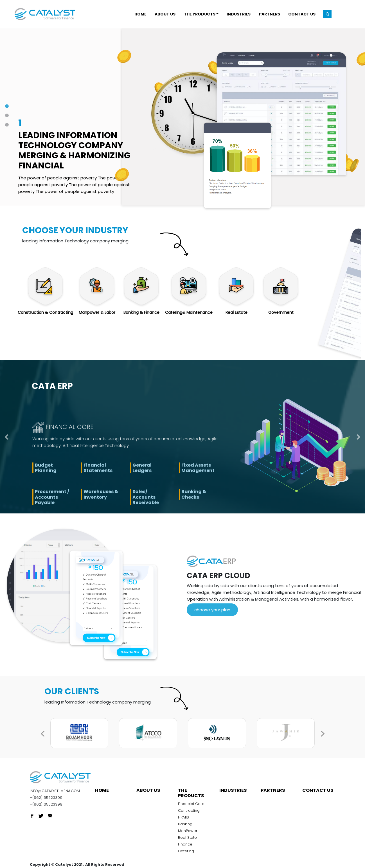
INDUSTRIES (233, 790)
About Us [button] (165, 14)
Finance (185, 844)
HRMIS (183, 817)
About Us (148, 790)
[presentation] (326, 736)
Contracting (189, 810)
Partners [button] (270, 14)
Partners (273, 790)
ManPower (188, 831)
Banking (185, 824)
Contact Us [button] (302, 14)
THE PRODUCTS (191, 793)
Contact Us (318, 790)
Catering (186, 851)
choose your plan (212, 610)
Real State (187, 837)
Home (102, 790)
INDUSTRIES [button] (239, 14)
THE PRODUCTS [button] (200, 14)
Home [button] (140, 14)
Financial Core (191, 804)
